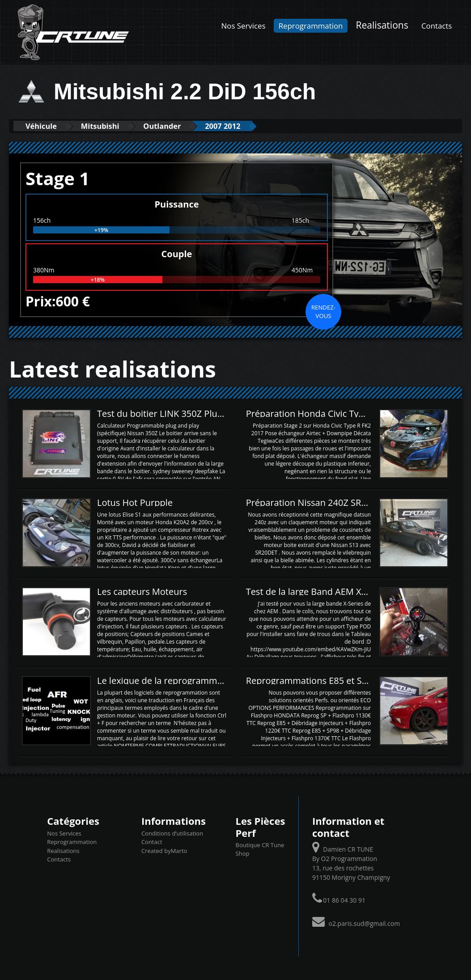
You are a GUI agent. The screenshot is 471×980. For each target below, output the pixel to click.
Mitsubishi (106, 126)
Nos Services (244, 26)
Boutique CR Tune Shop (260, 849)
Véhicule (43, 126)
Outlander (172, 126)
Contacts (437, 26)
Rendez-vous (323, 311)
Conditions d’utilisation (172, 833)
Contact (152, 842)
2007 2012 (237, 126)
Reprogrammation (311, 26)
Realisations (382, 25)
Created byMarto (164, 850)
